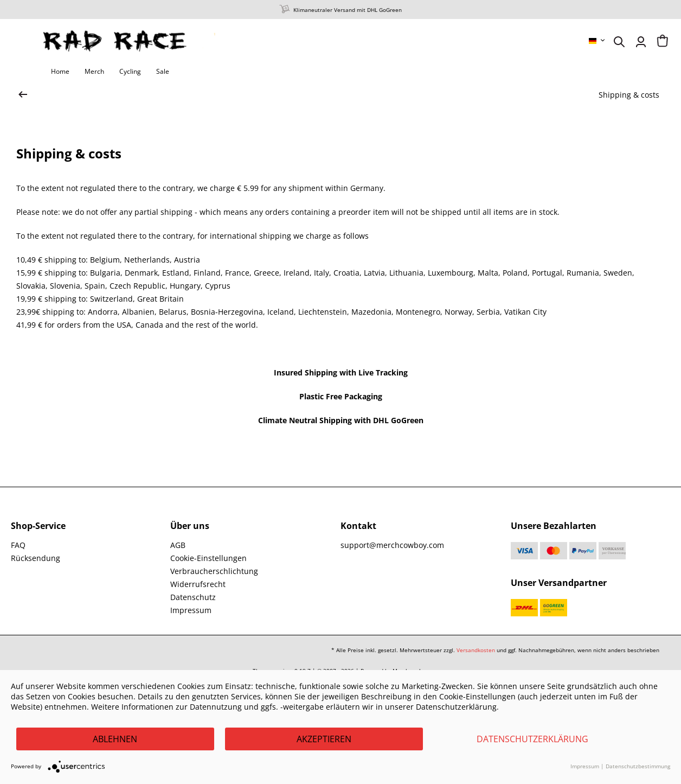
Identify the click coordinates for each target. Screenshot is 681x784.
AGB (178, 545)
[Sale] (163, 72)
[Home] (60, 72)
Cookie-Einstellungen (208, 558)
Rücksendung (36, 558)
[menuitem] (598, 41)
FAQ (18, 545)
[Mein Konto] (641, 42)
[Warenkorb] (663, 42)
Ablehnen (115, 739)
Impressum (191, 610)
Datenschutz (193, 597)
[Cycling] (130, 72)
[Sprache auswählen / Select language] (598, 41)
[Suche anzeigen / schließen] (619, 42)
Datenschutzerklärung (532, 739)
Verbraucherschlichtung (214, 571)
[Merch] (94, 72)
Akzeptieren (324, 739)
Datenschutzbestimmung (638, 766)
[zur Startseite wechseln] (23, 95)
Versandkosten (476, 650)
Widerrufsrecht (198, 584)
